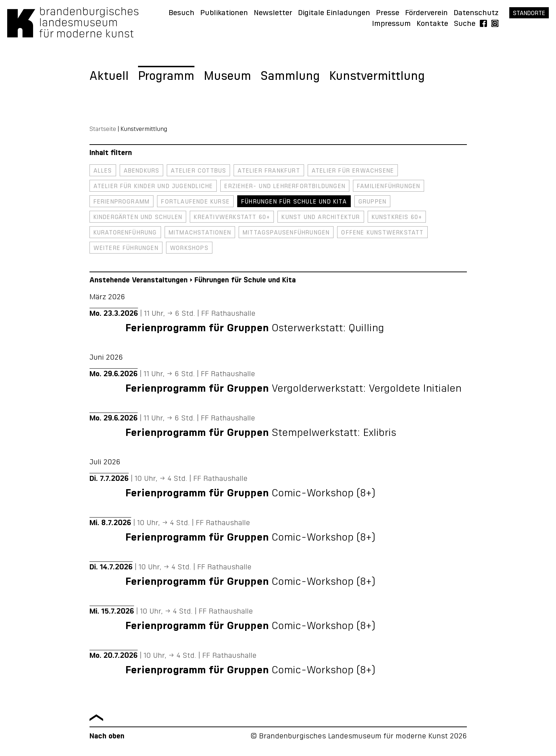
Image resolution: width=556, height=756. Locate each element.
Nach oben (107, 736)
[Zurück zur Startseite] (73, 35)
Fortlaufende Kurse (195, 202)
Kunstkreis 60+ (397, 217)
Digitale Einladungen (334, 13)
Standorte (529, 13)
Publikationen (224, 13)
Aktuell (109, 77)
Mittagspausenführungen (286, 233)
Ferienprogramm (122, 202)
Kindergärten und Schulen (138, 217)
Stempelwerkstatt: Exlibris (261, 433)
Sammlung (290, 77)
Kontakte (432, 24)
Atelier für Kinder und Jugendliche (153, 186)
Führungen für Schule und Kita (294, 202)
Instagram (495, 24)
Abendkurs (142, 171)
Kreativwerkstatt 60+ (232, 217)
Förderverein (426, 13)
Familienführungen (389, 186)
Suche (465, 24)
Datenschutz (476, 13)
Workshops (189, 248)
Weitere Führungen (126, 248)
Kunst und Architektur (321, 217)
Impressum (391, 24)
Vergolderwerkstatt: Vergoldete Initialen (293, 389)
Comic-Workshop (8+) (250, 493)
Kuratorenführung (125, 233)
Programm (166, 77)
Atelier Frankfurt (269, 171)
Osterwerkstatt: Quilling (255, 328)
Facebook (483, 24)
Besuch (181, 13)
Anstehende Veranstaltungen (139, 280)
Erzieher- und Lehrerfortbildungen (285, 186)
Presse (388, 13)
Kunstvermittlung (377, 77)
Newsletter (273, 13)
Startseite (103, 129)
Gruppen (372, 202)
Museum (228, 77)
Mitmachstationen (200, 233)
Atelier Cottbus (198, 171)
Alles (103, 171)
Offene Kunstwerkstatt (382, 233)
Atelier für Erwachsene (353, 171)
